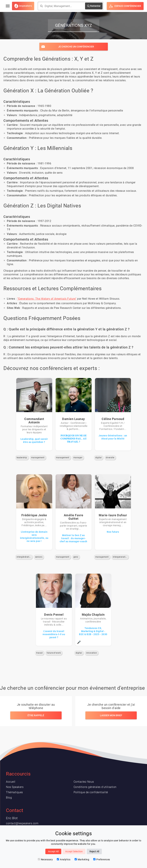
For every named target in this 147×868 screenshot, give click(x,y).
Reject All (94, 851)
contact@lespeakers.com (22, 823)
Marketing (82, 859)
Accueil (11, 782)
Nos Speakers (15, 787)
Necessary (45, 859)
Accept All (53, 851)
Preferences (102, 859)
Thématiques (14, 792)
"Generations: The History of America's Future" (47, 299)
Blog (9, 798)
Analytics (64, 859)
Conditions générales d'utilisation (95, 787)
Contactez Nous (84, 782)
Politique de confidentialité (91, 792)
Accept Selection (74, 851)
